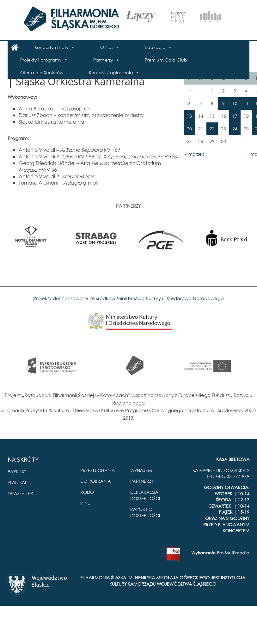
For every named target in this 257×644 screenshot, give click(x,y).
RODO (87, 492)
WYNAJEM (141, 470)
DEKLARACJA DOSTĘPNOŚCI (145, 495)
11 (246, 103)
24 (235, 129)
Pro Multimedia (233, 553)
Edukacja (155, 47)
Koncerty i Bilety (52, 47)
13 (189, 116)
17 (235, 116)
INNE (85, 503)
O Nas (107, 47)
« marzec (195, 154)
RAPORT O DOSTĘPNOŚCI (145, 512)
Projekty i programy (41, 60)
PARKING (17, 472)
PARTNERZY (142, 481)
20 (189, 129)
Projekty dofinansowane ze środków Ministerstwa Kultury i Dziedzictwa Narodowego (128, 298)
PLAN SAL (17, 482)
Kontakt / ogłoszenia (111, 72)
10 (235, 103)
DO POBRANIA (95, 481)
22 (212, 129)
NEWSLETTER (20, 493)
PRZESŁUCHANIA (98, 470)
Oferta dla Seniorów (42, 72)
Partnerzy (103, 60)
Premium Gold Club (166, 60)
